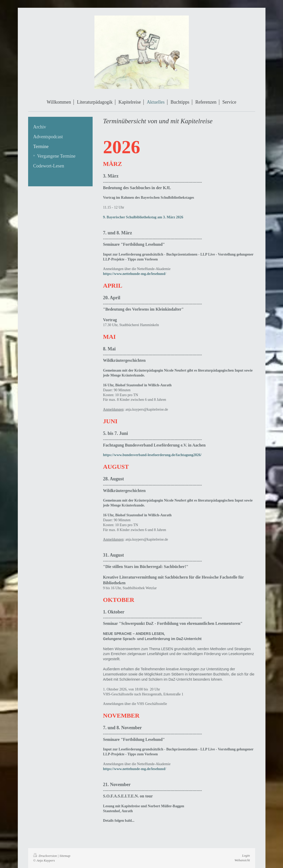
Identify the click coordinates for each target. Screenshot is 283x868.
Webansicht (242, 860)
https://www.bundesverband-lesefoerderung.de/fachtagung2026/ (152, 455)
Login (246, 855)
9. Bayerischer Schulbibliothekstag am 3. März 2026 (143, 217)
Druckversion (46, 856)
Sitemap (65, 856)
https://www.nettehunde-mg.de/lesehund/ (134, 274)
